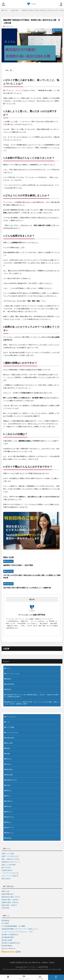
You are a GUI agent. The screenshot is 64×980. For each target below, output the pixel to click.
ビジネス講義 (10, 727)
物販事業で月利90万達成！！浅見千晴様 (18, 565)
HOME (5, 10)
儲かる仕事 (9, 743)
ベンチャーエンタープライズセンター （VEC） (18, 932)
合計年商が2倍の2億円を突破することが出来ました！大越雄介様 (27, 588)
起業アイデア (10, 827)
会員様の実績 (15, 10)
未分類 (8, 785)
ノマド (8, 722)
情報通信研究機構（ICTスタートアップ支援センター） (20, 929)
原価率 (8, 754)
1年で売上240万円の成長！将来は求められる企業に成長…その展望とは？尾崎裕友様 (32, 576)
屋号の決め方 (6, 879)
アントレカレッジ (11, 717)
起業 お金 (9, 806)
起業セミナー (10, 833)
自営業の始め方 (7, 870)
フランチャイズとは (12, 732)
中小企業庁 (5, 923)
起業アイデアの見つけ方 (10, 856)
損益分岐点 (9, 769)
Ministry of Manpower (9, 948)
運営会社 (9, 689)
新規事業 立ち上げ (11, 780)
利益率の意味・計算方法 (10, 900)
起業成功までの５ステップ (11, 862)
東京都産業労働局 (8, 937)
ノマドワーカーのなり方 (10, 873)
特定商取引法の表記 (22, 962)
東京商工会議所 (7, 940)
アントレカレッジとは (13, 674)
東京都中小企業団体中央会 (11, 943)
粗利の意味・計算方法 (9, 905)
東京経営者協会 (7, 946)
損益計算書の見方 (8, 894)
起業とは (9, 822)
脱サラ (8, 796)
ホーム (8, 668)
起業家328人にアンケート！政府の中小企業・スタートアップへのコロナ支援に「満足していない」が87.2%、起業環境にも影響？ (32, 703)
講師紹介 (9, 679)
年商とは (9, 764)
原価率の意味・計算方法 (10, 902)
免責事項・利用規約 (49, 962)
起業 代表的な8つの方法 (10, 859)
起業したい (9, 812)
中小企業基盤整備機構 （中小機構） (14, 926)
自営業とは (9, 801)
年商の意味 (5, 908)
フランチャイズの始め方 (10, 876)
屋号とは (9, 759)
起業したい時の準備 (8, 865)
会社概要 (12, 962)
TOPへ (56, 977)
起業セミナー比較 (8, 854)
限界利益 (9, 838)
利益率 (8, 748)
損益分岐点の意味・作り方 (11, 897)
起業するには (10, 817)
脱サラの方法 (6, 868)
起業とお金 (5, 891)
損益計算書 (9, 775)
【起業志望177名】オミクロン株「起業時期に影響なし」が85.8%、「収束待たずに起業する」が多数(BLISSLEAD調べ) (32, 696)
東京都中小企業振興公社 (10, 935)
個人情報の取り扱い (35, 962)
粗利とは (9, 791)
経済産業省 (5, 921)
